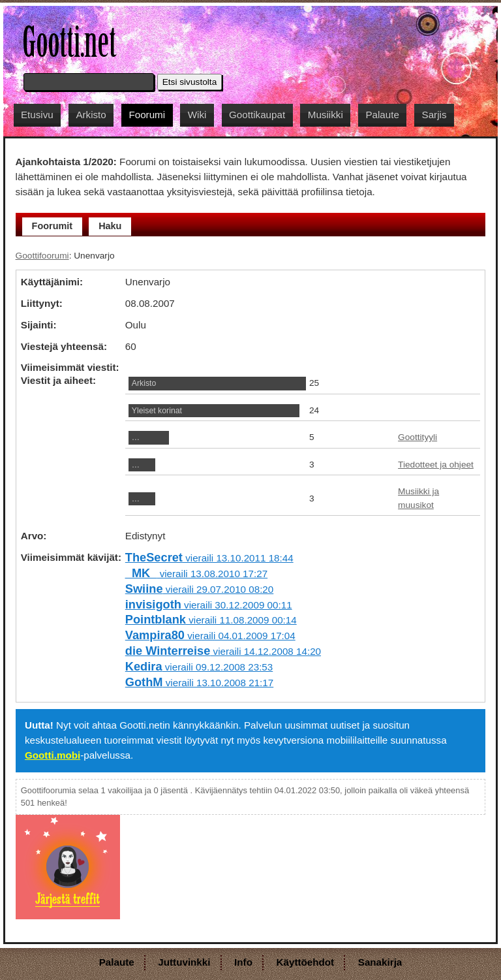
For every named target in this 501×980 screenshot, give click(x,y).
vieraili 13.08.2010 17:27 (196, 574)
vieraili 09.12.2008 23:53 (199, 667)
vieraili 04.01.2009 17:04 (210, 636)
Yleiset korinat (157, 411)
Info (243, 962)
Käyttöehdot (306, 962)
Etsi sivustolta (190, 82)
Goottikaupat (257, 115)
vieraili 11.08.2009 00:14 (211, 620)
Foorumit (53, 226)
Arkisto (91, 115)
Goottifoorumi (42, 256)
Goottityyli (417, 437)
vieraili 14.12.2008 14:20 (223, 651)
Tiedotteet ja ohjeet (436, 465)
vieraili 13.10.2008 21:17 (199, 683)
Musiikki (326, 115)
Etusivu (37, 115)
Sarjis (434, 115)
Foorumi (147, 115)
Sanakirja (380, 962)
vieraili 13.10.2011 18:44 (209, 558)
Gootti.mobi (53, 755)
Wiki (197, 115)
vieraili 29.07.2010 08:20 (199, 589)
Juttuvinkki (184, 962)
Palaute (382, 115)
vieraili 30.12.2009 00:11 (209, 605)
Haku (110, 226)
